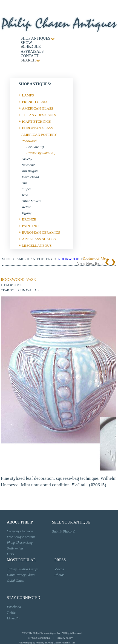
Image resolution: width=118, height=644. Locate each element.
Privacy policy (65, 638)
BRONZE (29, 219)
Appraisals (32, 52)
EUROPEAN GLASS (38, 128)
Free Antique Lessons (21, 537)
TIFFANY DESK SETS (39, 115)
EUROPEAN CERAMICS (41, 232)
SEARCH (28, 60)
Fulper (26, 189)
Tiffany (27, 213)
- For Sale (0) (34, 147)
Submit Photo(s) (64, 531)
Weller (26, 207)
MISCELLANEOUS (37, 245)
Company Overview (20, 531)
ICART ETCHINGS (36, 121)
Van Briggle (30, 171)
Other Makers (32, 201)
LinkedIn (13, 618)
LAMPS (28, 95)
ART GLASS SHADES (39, 239)
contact (30, 56)
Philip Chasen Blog (20, 543)
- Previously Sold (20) (40, 153)
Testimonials (15, 548)
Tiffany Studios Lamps (23, 569)
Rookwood (29, 141)
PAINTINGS (31, 226)
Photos (59, 575)
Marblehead (30, 177)
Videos (59, 569)
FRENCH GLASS (35, 102)
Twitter (12, 612)
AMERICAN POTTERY (39, 135)
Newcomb (29, 165)
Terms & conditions (39, 638)
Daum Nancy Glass (21, 575)
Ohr (25, 183)
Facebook (14, 607)
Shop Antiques (36, 38)
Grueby (27, 159)
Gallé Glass (15, 580)
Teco (25, 195)
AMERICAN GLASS (38, 108)
